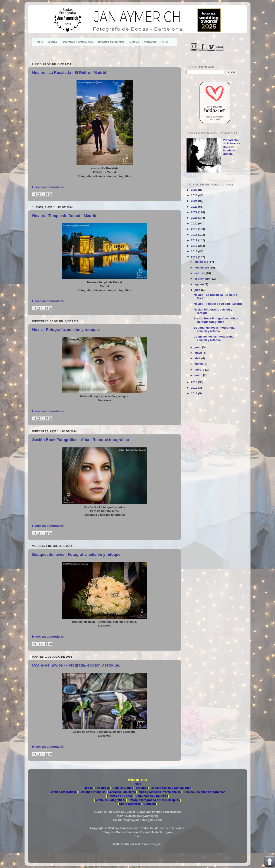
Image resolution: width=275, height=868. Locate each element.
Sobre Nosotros (130, 804)
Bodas (88, 788)
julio (198, 290)
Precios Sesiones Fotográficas (204, 792)
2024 (195, 201)
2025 (195, 195)
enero (199, 375)
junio (198, 347)
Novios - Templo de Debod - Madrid (64, 216)
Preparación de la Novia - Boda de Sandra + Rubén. (231, 147)
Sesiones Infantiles (93, 792)
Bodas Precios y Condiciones (171, 788)
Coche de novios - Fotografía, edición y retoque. (76, 665)
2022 (195, 212)
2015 (195, 251)
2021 (195, 218)
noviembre (202, 268)
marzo (199, 364)
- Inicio (39, 42)
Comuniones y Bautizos (152, 796)
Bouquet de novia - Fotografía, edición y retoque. (77, 555)
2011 (195, 393)
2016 (195, 246)
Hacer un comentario (48, 187)
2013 (195, 382)
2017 (195, 240)
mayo (199, 353)
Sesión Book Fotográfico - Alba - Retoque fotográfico (81, 440)
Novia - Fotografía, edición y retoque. (66, 330)
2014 (195, 257)
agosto (200, 284)
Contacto (150, 804)
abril (198, 358)
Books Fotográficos (63, 792)
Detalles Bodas (123, 788)
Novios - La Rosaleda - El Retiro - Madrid (69, 73)
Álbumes (142, 788)
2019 (195, 229)
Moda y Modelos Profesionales (160, 792)
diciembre (202, 262)
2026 (195, 190)
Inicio (137, 784)
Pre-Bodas (103, 788)
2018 (195, 235)
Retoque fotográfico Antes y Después (154, 800)
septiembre (203, 279)
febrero (200, 370)
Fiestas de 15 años (120, 796)
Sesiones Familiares (122, 792)
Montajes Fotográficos (110, 800)
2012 (195, 388)
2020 (195, 223)
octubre (200, 273)
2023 (195, 207)
